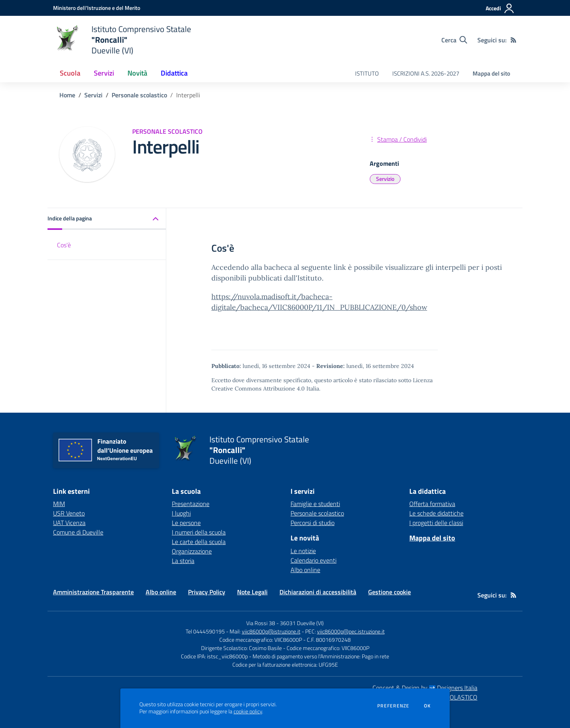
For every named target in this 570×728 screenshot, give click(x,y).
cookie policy (248, 711)
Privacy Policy (207, 592)
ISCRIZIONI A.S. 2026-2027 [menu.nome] (426, 73)
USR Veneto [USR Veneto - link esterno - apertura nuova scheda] (69, 513)
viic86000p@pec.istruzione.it (351, 631)
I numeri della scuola (199, 532)
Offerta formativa (432, 504)
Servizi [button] (104, 73)
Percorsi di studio (313, 523)
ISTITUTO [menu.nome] (367, 73)
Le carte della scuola (199, 542)
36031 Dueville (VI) (302, 623)
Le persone (186, 523)
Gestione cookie (389, 592)
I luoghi (181, 513)
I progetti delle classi (436, 523)
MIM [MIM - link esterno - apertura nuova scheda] (59, 504)
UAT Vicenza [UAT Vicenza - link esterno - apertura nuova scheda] (69, 523)
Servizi (93, 95)
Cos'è (64, 245)
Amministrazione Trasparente (93, 592)
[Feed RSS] (513, 40)
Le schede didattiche (436, 513)
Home (67, 95)
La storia (183, 561)
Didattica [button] (174, 73)
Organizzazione (192, 551)
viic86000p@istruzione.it (271, 631)
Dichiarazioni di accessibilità (318, 592)
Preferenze (393, 706)
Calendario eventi (313, 560)
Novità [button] (137, 73)
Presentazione (191, 504)
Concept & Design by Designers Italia (425, 688)
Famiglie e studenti (315, 504)
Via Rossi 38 (261, 623)
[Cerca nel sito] (454, 40)
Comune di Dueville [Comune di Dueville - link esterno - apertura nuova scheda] (78, 532)
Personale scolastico (139, 95)
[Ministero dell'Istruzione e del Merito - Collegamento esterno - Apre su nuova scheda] (97, 8)
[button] (107, 219)
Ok (427, 706)
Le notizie (303, 551)
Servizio (385, 179)
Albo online (305, 570)
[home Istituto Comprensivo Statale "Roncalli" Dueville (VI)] (122, 40)
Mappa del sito (491, 73)
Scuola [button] (70, 73)
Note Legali (252, 592)
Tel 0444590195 (205, 631)
